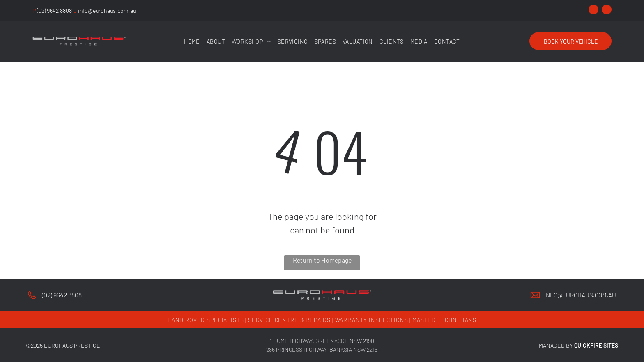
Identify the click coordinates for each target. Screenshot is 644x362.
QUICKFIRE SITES (596, 345)
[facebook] (593, 10)
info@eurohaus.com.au (580, 295)
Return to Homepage (322, 260)
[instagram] (607, 10)
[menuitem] (192, 41)
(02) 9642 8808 (62, 295)
